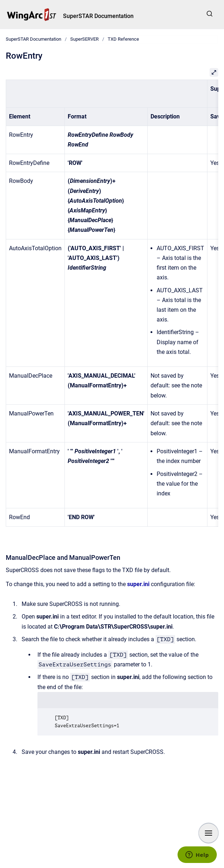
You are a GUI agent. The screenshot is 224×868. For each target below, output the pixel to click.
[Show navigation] (209, 833)
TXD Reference (123, 39)
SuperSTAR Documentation (98, 16)
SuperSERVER (84, 39)
